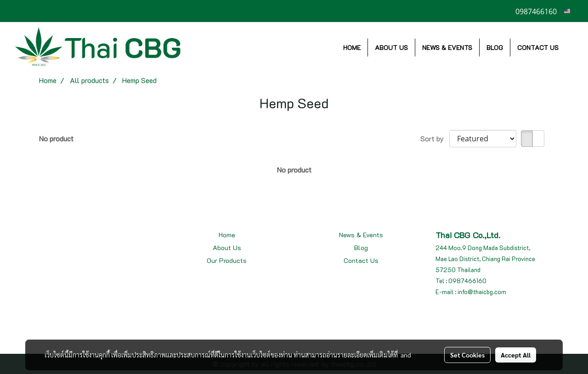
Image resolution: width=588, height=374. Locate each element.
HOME (352, 47)
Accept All (516, 355)
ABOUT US (391, 47)
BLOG (495, 47)
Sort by (435, 138)
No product (56, 138)
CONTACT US (538, 47)
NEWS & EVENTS (447, 47)
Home (227, 235)
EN (571, 11)
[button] (574, 47)
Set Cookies (467, 355)
